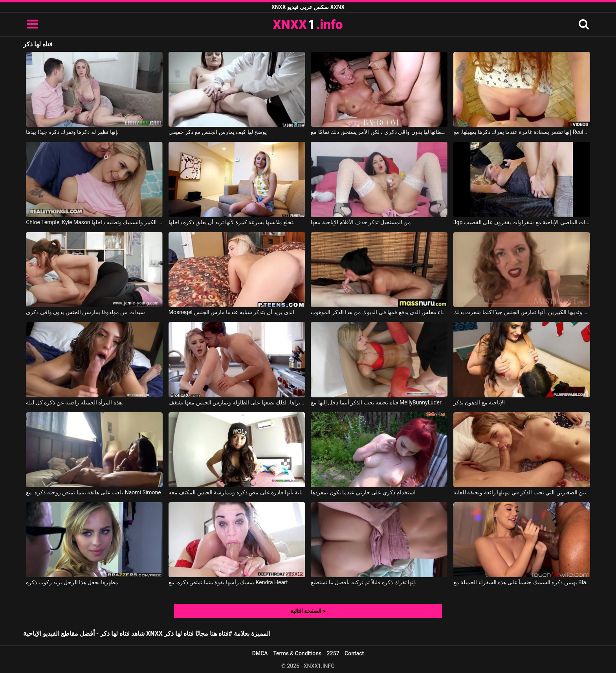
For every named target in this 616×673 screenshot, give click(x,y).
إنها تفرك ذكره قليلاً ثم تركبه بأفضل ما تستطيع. (363, 582)
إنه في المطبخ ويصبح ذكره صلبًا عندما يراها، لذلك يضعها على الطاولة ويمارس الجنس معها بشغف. (237, 402)
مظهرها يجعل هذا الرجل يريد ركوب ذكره (72, 582)
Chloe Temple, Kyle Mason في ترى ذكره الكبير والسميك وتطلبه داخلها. (94, 222)
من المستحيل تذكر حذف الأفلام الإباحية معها (361, 222)
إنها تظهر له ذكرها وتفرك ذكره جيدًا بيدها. (72, 132)
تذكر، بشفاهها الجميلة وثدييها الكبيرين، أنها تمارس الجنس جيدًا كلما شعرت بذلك (522, 312)
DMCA (260, 653)
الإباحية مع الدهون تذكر (479, 402)
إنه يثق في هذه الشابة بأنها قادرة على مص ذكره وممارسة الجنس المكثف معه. (237, 492)
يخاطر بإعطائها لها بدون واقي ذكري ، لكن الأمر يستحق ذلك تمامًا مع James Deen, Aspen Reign (379, 132)
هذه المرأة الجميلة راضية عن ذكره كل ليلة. (74, 402)
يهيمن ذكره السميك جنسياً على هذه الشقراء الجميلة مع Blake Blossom (522, 582)
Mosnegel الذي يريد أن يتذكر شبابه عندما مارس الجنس (231, 312)
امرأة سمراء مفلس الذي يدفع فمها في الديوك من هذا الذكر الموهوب (379, 312)
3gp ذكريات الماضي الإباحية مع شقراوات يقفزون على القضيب (522, 222)
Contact (354, 653)
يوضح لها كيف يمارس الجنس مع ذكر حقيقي (218, 132)
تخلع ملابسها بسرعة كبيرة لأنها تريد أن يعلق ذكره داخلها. (232, 222)
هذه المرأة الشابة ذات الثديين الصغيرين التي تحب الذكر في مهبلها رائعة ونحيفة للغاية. (522, 492)
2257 (333, 653)
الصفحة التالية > (308, 611)
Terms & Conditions (297, 653)
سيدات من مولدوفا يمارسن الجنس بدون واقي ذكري (85, 312)
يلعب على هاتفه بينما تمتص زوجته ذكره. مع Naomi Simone (93, 492)
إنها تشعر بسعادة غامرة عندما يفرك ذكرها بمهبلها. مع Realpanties (522, 132)
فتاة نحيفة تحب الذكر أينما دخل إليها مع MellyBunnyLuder (376, 402)
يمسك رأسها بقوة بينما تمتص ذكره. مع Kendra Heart (228, 582)
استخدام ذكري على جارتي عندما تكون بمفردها (363, 492)
